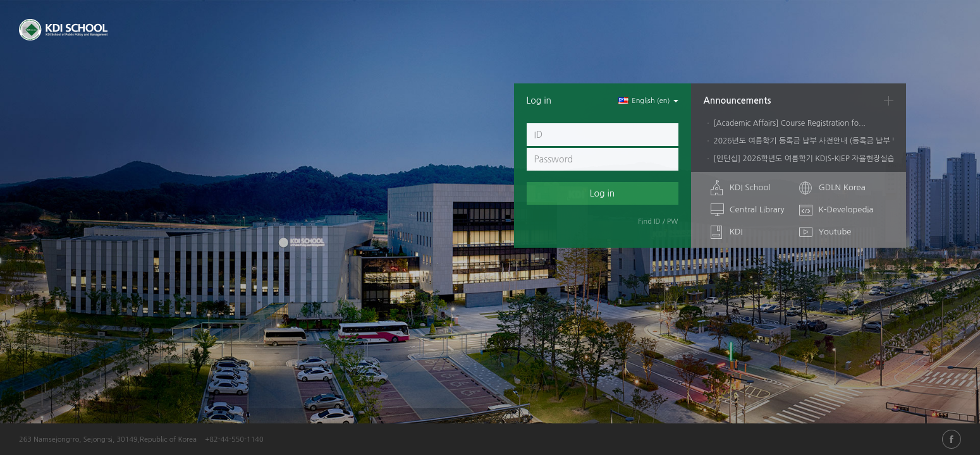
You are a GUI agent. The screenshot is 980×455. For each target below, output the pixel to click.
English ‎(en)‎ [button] (648, 101)
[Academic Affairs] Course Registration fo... (790, 123)
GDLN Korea (842, 187)
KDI (736, 232)
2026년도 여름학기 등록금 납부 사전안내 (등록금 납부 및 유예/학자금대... (834, 141)
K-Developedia (846, 209)
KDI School (750, 187)
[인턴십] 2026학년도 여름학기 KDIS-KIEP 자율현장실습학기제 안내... (827, 159)
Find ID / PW (658, 221)
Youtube (835, 232)
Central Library (757, 209)
